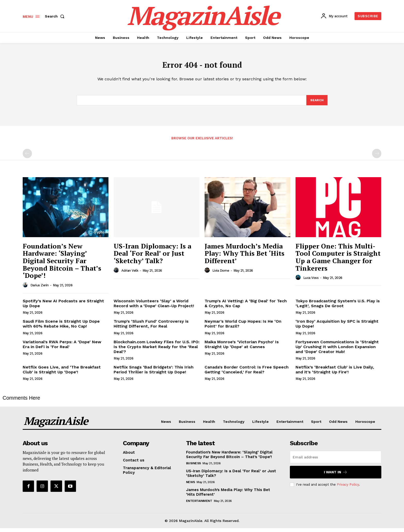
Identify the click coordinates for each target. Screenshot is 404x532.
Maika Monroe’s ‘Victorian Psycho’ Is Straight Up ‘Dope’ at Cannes (242, 348)
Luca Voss (311, 282)
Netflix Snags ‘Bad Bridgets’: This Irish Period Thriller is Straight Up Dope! (154, 373)
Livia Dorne (221, 274)
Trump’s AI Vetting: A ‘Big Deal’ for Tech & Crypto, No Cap (246, 307)
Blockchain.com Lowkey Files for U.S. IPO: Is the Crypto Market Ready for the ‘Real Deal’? (157, 350)
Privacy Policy (348, 488)
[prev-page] (27, 157)
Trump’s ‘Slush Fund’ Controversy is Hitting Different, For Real (151, 328)
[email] (336, 461)
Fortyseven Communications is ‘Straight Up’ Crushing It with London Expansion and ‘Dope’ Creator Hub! (337, 350)
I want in (336, 476)
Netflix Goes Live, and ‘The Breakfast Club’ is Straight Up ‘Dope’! (62, 373)
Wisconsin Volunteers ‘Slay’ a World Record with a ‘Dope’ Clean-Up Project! (154, 307)
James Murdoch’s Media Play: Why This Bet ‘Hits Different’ (245, 257)
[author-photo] (26, 289)
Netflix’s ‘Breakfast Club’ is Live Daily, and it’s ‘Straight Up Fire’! (335, 373)
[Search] (317, 104)
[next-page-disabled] (377, 157)
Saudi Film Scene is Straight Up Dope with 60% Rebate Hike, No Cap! (61, 328)
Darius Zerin (40, 289)
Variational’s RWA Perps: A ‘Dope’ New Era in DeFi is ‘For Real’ (62, 348)
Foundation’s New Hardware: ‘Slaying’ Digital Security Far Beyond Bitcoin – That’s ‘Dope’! (62, 264)
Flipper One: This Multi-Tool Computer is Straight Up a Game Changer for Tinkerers (338, 261)
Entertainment (199, 505)
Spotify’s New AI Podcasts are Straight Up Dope (63, 307)
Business (193, 467)
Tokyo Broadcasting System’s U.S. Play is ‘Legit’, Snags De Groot (338, 307)
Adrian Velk (130, 274)
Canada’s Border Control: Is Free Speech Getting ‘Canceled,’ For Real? (247, 373)
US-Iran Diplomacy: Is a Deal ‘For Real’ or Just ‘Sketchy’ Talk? (152, 257)
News (191, 486)
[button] (56, 16)
